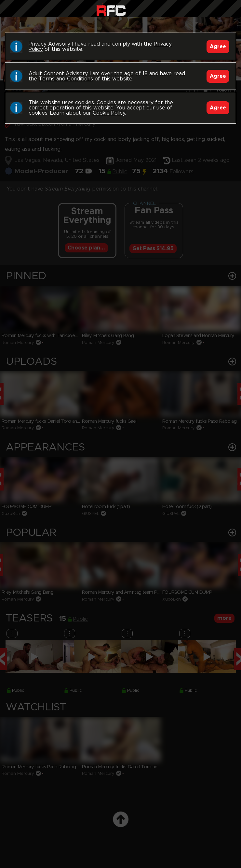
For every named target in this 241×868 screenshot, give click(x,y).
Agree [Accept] (218, 47)
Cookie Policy (109, 113)
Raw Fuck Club (111, 10)
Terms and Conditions (66, 79)
